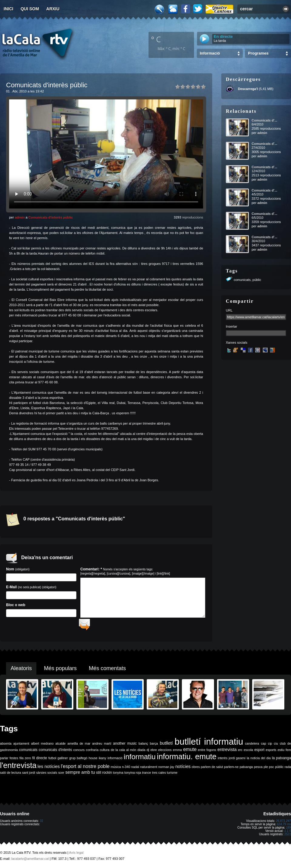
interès (222, 760)
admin (20, 217)
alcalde (61, 746)
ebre (154, 752)
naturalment (149, 769)
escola (248, 752)
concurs (79, 752)
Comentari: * (125, 571)
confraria (92, 752)
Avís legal (76, 855)
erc (240, 752)
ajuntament (21, 746)
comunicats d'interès (55, 752)
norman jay (166, 769)
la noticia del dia (259, 760)
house (93, 760)
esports (271, 752)
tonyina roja (133, 775)
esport (259, 752)
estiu (281, 752)
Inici (8, 9)
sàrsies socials (47, 775)
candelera (252, 746)
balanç (143, 746)
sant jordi (29, 775)
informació (115, 760)
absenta (6, 746)
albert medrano (42, 746)
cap (264, 746)
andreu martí (102, 746)
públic (257, 280)
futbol (52, 760)
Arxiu (53, 9)
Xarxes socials (237, 342)
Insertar (231, 326)
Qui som (30, 9)
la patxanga (281, 760)
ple (266, 769)
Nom (41, 574)
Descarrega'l (248, 89)
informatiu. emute (187, 759)
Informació (210, 53)
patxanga (246, 769)
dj (148, 752)
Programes (258, 53)
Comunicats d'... (264, 120)
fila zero (25, 760)
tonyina (118, 775)
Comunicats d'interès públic (51, 217)
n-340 (126, 769)
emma (177, 752)
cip (270, 746)
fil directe (40, 760)
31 (41, 823)
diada (141, 752)
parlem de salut (212, 769)
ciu (276, 746)
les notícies (49, 769)
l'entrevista (18, 767)
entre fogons (207, 752)
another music (125, 746)
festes (14, 760)
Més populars (60, 670)
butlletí (166, 745)
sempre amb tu (80, 774)
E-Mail (41, 592)
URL (229, 310)
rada (288, 769)
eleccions (165, 752)
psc (271, 769)
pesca (258, 769)
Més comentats (107, 670)
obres (196, 769)
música (116, 769)
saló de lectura (10, 775)
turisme (172, 775)
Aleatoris (21, 670)
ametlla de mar (79, 746)
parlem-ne (231, 769)
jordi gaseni (237, 760)
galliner (63, 760)
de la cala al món (123, 752)
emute (190, 751)
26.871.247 (283, 823)
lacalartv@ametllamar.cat (30, 861)
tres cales (159, 775)
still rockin (104, 775)
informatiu (140, 759)
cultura (105, 752)
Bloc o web (41, 610)
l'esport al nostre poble (85, 768)
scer (61, 775)
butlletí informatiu (209, 744)
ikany (103, 760)
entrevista (227, 752)
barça (154, 746)
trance (147, 775)
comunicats (242, 280)
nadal (135, 769)
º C (156, 39)
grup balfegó (78, 760)
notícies (183, 769)
